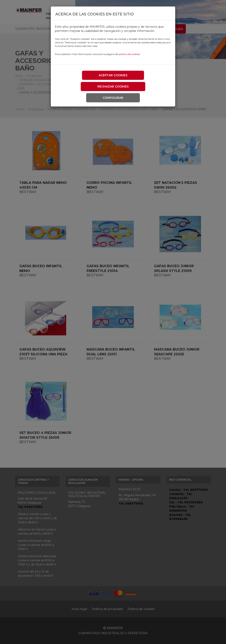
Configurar (113, 98)
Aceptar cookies (113, 75)
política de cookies (129, 54)
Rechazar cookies (113, 86)
